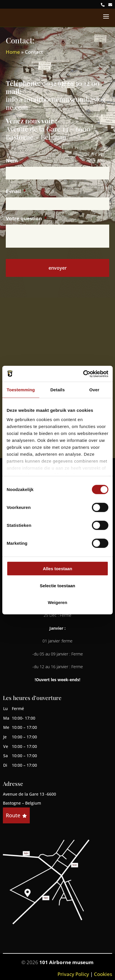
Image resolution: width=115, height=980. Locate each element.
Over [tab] (94, 390)
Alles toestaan (57, 569)
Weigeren (57, 602)
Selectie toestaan (58, 585)
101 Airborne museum (66, 962)
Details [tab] (57, 390)
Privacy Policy (73, 974)
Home (13, 52)
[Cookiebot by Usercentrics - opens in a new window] (83, 374)
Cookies (103, 974)
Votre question (26, 218)
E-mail (16, 191)
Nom (12, 161)
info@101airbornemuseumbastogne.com (56, 103)
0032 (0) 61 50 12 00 (71, 83)
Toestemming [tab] (21, 390)
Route (16, 815)
